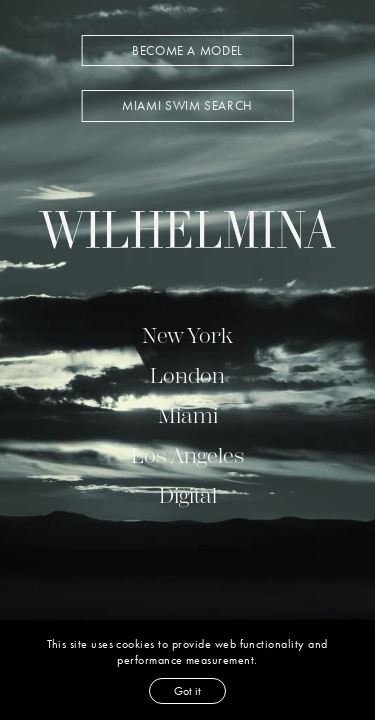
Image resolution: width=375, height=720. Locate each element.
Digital (188, 496)
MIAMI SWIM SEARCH (187, 105)
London (187, 376)
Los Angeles (187, 456)
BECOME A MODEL (187, 50)
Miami (188, 416)
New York (187, 336)
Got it (187, 691)
